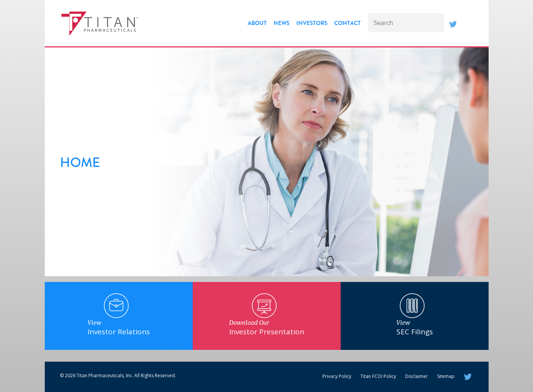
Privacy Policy (337, 376)
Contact (347, 23)
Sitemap (446, 376)
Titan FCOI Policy (378, 376)
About (257, 23)
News (281, 23)
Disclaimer (417, 376)
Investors (312, 23)
